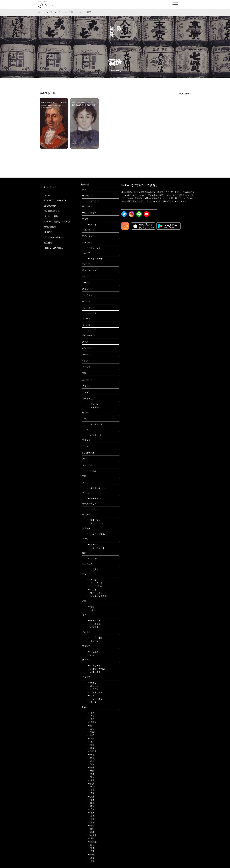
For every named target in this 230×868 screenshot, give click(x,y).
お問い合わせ (50, 227)
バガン (92, 330)
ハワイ (92, 590)
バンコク (93, 627)
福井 (91, 742)
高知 (91, 729)
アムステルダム (96, 534)
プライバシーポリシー (54, 237)
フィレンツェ (95, 699)
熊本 (91, 748)
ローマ (92, 702)
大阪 (91, 838)
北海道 (92, 842)
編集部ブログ (50, 206)
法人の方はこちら (52, 211)
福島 (91, 738)
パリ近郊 (93, 652)
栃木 (91, 800)
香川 (91, 774)
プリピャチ (94, 248)
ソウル (92, 558)
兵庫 (91, 797)
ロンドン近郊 (95, 638)
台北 (91, 610)
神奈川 (92, 835)
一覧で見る (184, 94)
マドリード (94, 666)
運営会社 (48, 243)
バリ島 (92, 313)
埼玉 (91, 758)
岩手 (91, 768)
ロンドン (93, 641)
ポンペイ (93, 686)
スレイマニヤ (95, 424)
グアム (92, 580)
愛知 (91, 829)
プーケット (94, 624)
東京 (91, 861)
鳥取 (91, 719)
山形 (91, 761)
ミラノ (92, 696)
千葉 (91, 793)
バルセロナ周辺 (96, 669)
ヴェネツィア (95, 692)
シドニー (93, 509)
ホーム (41, 12)
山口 (91, 726)
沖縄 (91, 784)
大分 (91, 787)
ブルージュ (94, 520)
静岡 (91, 806)
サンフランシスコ (97, 596)
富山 (91, 745)
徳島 (91, 713)
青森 (91, 771)
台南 (91, 607)
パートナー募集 (51, 216)
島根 (91, 858)
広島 (91, 809)
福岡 (91, 780)
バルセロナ (94, 672)
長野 (91, 826)
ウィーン (93, 404)
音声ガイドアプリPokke (55, 200)
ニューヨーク (95, 583)
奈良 (91, 816)
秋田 (91, 735)
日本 (61, 12)
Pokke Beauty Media (53, 248)
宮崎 (91, 732)
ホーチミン (94, 499)
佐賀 (91, 716)
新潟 (91, 819)
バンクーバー (95, 435)
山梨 (91, 845)
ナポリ (92, 683)
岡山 (91, 803)
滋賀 (91, 764)
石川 (91, 813)
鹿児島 (92, 722)
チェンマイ (94, 621)
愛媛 (91, 790)
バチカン (93, 689)
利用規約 (48, 232)
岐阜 (91, 755)
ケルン (92, 545)
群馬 (91, 832)
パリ (91, 655)
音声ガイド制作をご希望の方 (57, 222)
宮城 (91, 777)
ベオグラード (95, 259)
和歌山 (92, 751)
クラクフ (93, 201)
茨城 (91, 822)
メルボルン (94, 407)
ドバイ (92, 225)
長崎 (91, 855)
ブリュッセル (95, 523)
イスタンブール (96, 488)
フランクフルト (96, 548)
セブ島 (92, 471)
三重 (71, 12)
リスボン (93, 569)
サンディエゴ (95, 593)
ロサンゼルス (95, 586)
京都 (91, 848)
